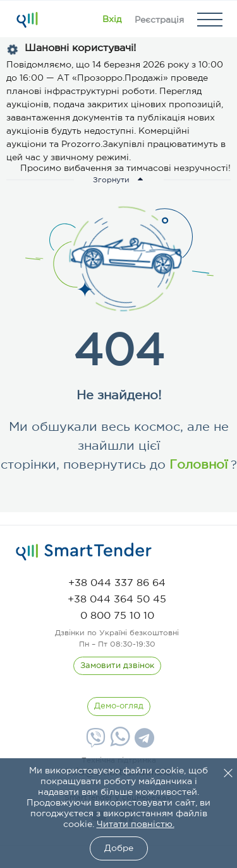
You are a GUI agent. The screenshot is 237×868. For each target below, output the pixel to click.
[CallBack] (117, 666)
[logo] (84, 552)
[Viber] (94, 742)
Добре (119, 848)
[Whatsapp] (118, 744)
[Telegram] (143, 742)
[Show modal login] (112, 20)
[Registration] (159, 20)
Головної (197, 465)
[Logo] (27, 20)
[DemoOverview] (119, 707)
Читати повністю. (136, 824)
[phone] (117, 583)
